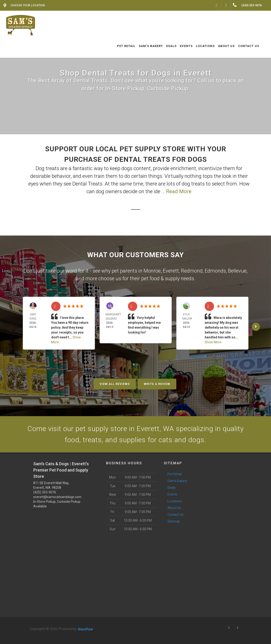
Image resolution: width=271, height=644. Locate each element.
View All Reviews (115, 384)
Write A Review (157, 384)
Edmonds (215, 271)
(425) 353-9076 (45, 492)
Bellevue (237, 271)
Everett (171, 271)
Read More (179, 191)
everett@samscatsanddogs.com (57, 497)
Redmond (192, 271)
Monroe (152, 271)
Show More (213, 342)
